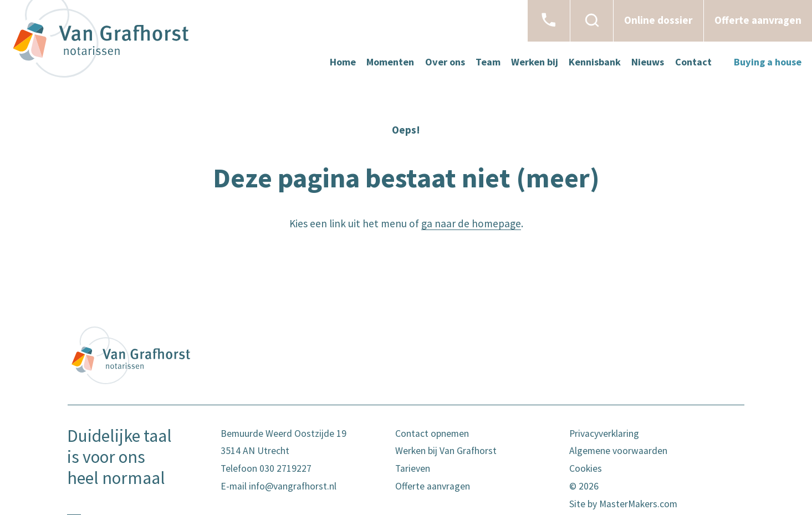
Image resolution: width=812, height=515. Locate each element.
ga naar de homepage (471, 223)
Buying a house (768, 62)
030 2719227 (285, 468)
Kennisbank (595, 62)
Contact (693, 62)
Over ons (445, 62)
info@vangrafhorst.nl (293, 486)
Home (343, 62)
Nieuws (648, 62)
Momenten (390, 62)
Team (488, 62)
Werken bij (535, 62)
